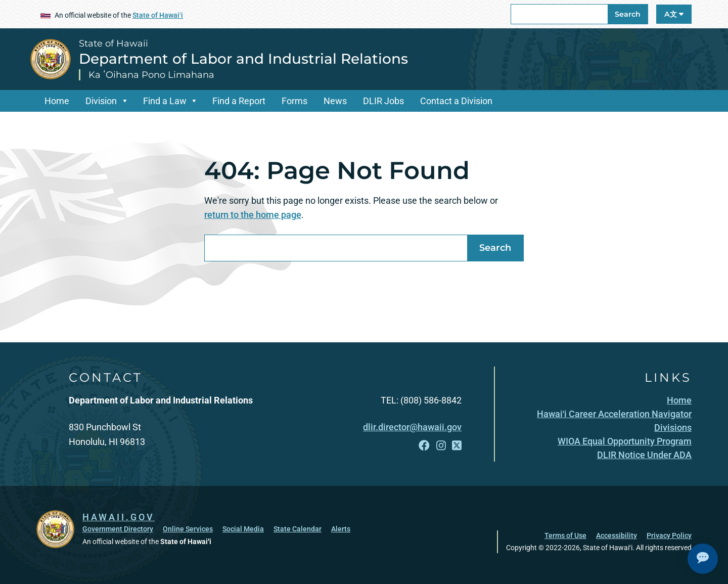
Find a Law (165, 101)
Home (57, 101)
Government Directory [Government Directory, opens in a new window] (118, 529)
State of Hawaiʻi (158, 15)
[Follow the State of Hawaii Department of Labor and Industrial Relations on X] (457, 446)
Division (101, 101)
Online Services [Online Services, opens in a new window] (188, 529)
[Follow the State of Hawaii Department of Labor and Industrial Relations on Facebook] (424, 446)
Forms (294, 101)
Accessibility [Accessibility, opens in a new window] (617, 535)
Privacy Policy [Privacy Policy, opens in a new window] (669, 535)
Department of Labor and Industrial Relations (243, 59)
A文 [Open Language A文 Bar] (674, 14)
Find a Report (239, 101)
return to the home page (253, 215)
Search (628, 14)
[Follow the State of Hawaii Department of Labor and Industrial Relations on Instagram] (441, 446)
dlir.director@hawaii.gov (412, 427)
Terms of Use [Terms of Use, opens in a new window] (565, 535)
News (335, 101)
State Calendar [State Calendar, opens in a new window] (298, 529)
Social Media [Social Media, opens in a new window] (243, 529)
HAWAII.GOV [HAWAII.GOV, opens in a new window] (119, 517)
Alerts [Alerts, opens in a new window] (341, 529)
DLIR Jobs (383, 101)
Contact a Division (456, 101)
